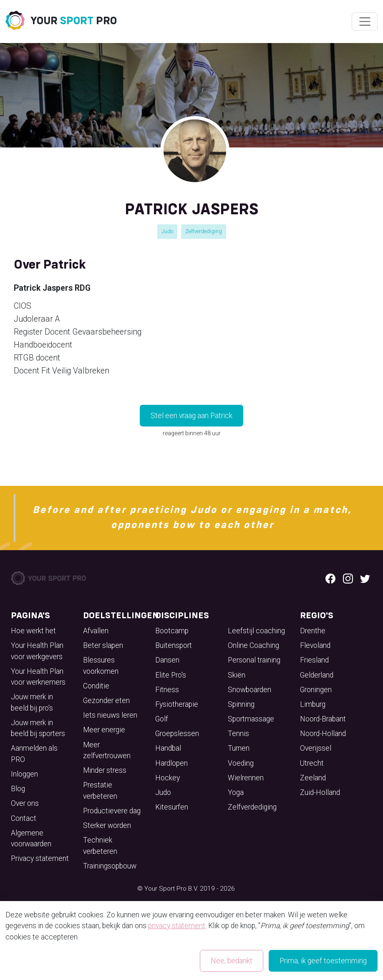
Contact (24, 818)
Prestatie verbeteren (100, 790)
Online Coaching (253, 645)
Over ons (25, 803)
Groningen (316, 690)
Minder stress (105, 770)
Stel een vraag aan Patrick (191, 416)
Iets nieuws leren (110, 715)
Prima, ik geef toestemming (323, 961)
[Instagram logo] (348, 578)
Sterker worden (107, 825)
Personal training (254, 660)
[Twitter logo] (365, 578)
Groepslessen (177, 734)
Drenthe (313, 631)
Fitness (167, 690)
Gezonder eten (106, 701)
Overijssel (316, 748)
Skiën (237, 675)
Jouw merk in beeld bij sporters (38, 728)
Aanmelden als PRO (34, 754)
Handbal (168, 748)
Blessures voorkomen (101, 665)
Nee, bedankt (232, 961)
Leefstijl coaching (256, 631)
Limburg (313, 704)
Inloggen (24, 774)
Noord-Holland (323, 734)
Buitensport (174, 645)
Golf (162, 719)
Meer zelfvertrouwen (107, 750)
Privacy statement (40, 858)
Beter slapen (103, 645)
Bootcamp (172, 631)
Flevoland (315, 645)
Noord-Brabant (323, 719)
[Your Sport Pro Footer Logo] (49, 578)
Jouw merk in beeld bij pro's (32, 702)
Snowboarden (249, 690)
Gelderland (317, 675)
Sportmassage (251, 719)
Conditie (96, 686)
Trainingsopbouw (110, 866)
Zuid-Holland (320, 792)
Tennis (238, 734)
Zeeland (313, 778)
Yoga (236, 792)
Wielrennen (246, 778)
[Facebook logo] (330, 578)
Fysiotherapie (177, 704)
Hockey (168, 778)
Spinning (241, 704)
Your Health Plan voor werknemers (38, 677)
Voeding (241, 763)
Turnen (239, 748)
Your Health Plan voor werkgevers (37, 651)
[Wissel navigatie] (364, 22)
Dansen (167, 660)
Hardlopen (171, 763)
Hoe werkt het (33, 631)
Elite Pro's (171, 675)
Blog (18, 789)
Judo (167, 231)
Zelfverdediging (204, 231)
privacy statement (177, 926)
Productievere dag (112, 811)
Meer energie (104, 730)
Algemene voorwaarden (31, 838)
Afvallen (96, 631)
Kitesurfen (172, 807)
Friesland (314, 660)
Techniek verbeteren (100, 845)
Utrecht (312, 763)
